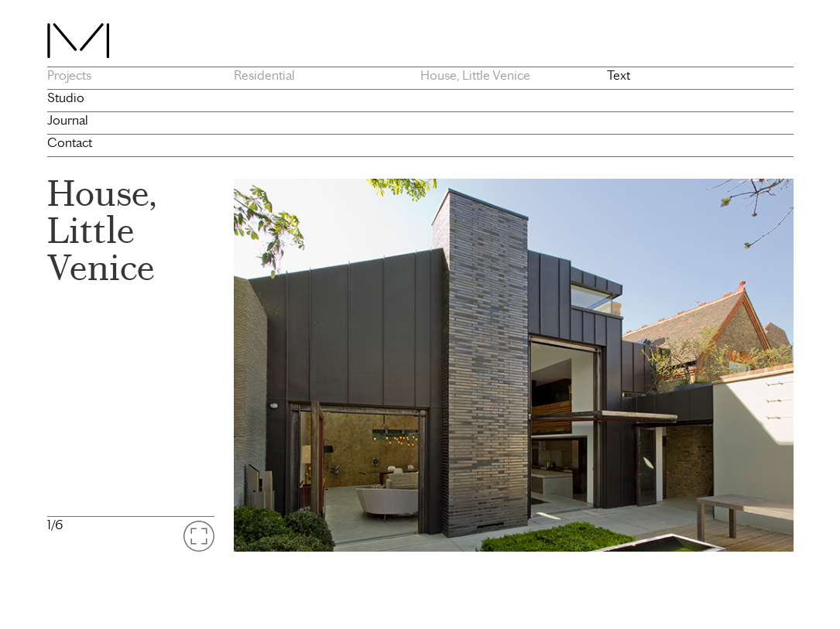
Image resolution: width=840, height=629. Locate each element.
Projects (69, 75)
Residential (264, 75)
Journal (68, 120)
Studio (66, 97)
